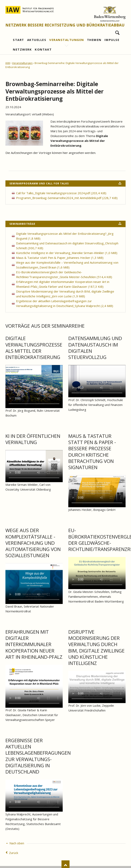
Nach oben (17, 843)
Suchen (117, 32)
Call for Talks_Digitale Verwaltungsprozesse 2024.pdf (61, 193)
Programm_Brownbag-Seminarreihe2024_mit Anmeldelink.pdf (67, 198)
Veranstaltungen (22, 63)
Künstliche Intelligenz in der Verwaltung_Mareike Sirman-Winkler (67, 253)
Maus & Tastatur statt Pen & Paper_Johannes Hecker (60, 258)
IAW (8, 63)
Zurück (14, 853)
